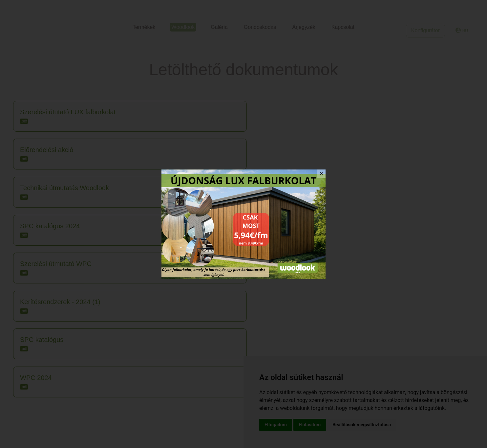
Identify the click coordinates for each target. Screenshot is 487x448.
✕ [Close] (321, 174)
